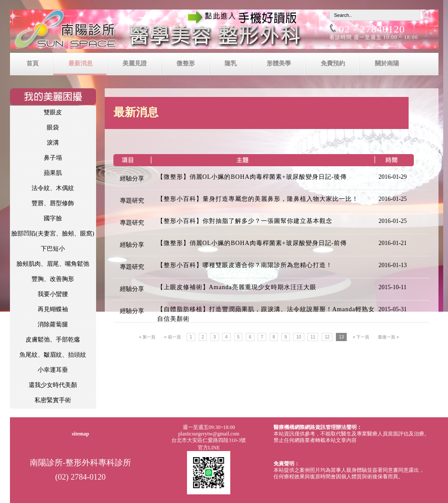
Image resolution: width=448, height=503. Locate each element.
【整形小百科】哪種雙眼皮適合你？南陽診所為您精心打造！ (245, 265)
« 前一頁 (172, 337)
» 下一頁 (361, 337)
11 (313, 337)
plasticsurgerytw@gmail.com (209, 434)
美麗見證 (135, 63)
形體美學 (279, 63)
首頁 (32, 63)
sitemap (81, 434)
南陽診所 (224, 31)
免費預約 (333, 63)
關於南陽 (387, 63)
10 (298, 337)
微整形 (186, 63)
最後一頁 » (388, 337)
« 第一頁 (147, 337)
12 (327, 337)
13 (341, 337)
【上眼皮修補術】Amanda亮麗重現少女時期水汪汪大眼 (237, 287)
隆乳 (231, 63)
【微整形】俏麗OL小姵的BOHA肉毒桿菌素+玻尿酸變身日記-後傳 (252, 177)
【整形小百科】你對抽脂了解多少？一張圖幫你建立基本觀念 (245, 221)
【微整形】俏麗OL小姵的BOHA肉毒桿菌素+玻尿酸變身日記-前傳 (252, 243)
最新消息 (81, 63)
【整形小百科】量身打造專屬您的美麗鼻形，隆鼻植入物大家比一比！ (258, 199)
